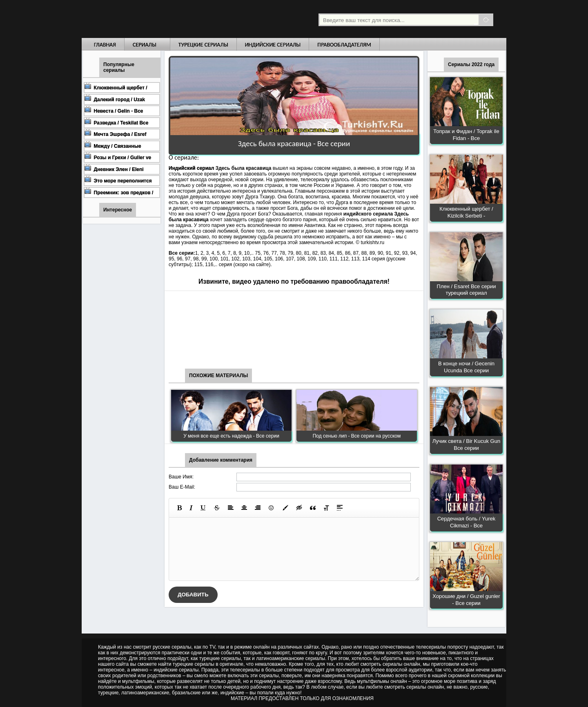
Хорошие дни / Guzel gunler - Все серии (466, 600)
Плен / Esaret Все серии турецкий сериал (467, 290)
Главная (105, 45)
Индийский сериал (191, 168)
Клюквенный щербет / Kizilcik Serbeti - (466, 212)
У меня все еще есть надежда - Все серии (231, 436)
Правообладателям (344, 45)
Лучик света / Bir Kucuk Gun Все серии (466, 445)
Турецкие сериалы (203, 45)
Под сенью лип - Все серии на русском (357, 436)
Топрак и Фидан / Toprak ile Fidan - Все (466, 135)
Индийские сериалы (273, 45)
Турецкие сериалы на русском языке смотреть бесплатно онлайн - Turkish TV (157, 19)
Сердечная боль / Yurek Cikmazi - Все (467, 522)
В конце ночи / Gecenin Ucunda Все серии (466, 367)
